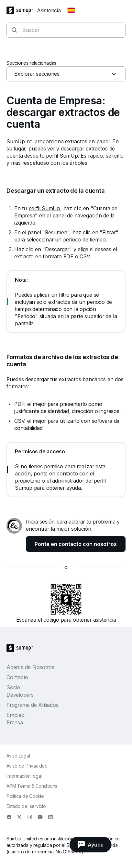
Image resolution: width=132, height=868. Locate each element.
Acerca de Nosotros (30, 667)
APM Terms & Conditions (32, 786)
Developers (20, 695)
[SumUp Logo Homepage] (22, 10)
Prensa (15, 722)
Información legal (24, 776)
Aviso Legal (18, 756)
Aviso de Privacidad (27, 766)
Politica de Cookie (25, 796)
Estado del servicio (26, 806)
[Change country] (71, 10)
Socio (13, 687)
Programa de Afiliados (32, 705)
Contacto (17, 677)
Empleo (16, 715)
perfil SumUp (44, 208)
